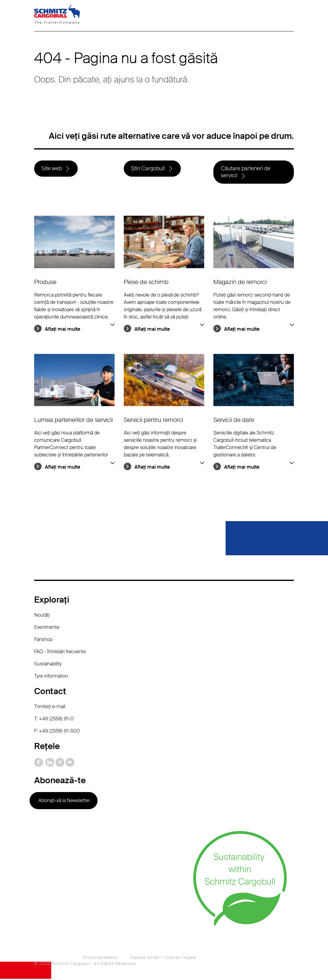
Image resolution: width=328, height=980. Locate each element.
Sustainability (48, 665)
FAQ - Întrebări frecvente (60, 653)
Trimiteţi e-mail (50, 708)
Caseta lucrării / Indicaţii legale (163, 959)
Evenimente (47, 628)
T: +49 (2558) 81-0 (54, 720)
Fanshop (43, 641)
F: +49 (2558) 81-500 (57, 732)
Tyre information (51, 677)
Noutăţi (42, 616)
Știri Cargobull (148, 169)
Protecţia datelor (101, 959)
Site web (52, 169)
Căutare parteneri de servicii (246, 173)
